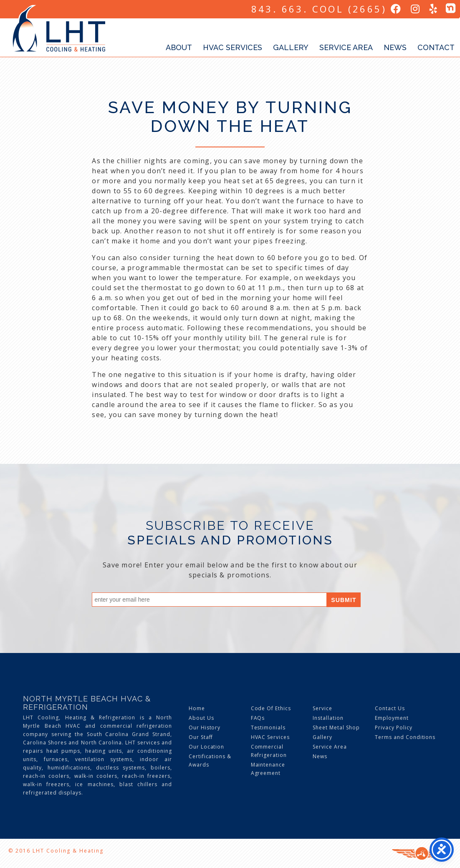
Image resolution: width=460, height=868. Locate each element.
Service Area (346, 47)
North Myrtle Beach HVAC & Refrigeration (87, 703)
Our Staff (201, 737)
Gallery (291, 47)
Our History (205, 728)
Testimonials (268, 728)
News (395, 47)
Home (197, 708)
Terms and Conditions (405, 737)
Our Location (207, 747)
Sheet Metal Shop (336, 728)
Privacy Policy (393, 728)
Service (322, 708)
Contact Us (390, 708)
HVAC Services (233, 47)
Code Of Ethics (271, 708)
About (179, 47)
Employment (392, 718)
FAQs (258, 718)
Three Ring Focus (422, 853)
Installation (328, 718)
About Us (201, 718)
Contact (436, 47)
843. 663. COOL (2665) (319, 9)
